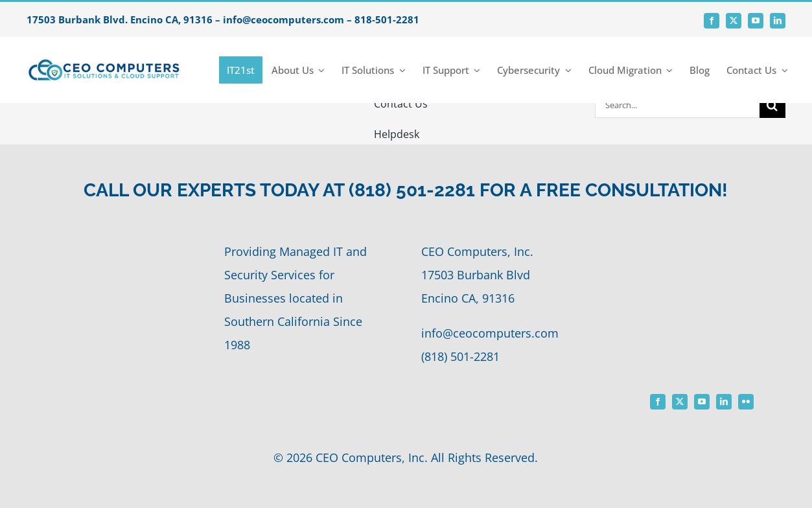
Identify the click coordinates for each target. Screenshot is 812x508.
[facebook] (712, 21)
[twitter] (734, 21)
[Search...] (677, 105)
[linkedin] (778, 21)
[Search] (772, 105)
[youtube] (756, 21)
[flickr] (746, 402)
